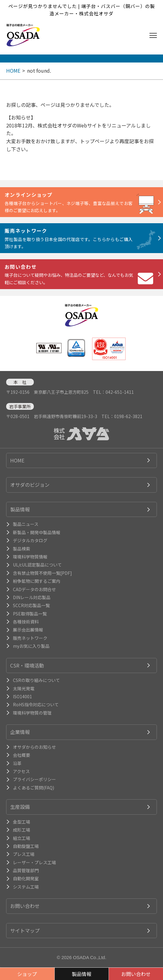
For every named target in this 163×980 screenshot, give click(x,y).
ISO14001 (22, 696)
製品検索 (22, 549)
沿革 (17, 763)
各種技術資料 (26, 622)
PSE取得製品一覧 (30, 614)
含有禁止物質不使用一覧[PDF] (42, 573)
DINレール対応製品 (32, 597)
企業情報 (20, 732)
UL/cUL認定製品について (37, 565)
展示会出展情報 (28, 630)
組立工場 (22, 838)
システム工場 (26, 887)
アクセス (21, 771)
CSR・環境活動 (27, 665)
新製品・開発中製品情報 (37, 532)
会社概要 (22, 755)
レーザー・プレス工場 (34, 862)
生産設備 (20, 807)
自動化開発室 (26, 878)
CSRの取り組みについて (36, 680)
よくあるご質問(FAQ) (34, 788)
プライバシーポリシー (34, 779)
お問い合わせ (25, 906)
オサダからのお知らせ (34, 747)
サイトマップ (25, 930)
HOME (13, 71)
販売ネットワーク (30, 638)
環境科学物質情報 (30, 557)
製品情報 (20, 509)
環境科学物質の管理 (32, 713)
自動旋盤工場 (26, 846)
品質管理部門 (26, 870)
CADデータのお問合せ (34, 589)
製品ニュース (26, 524)
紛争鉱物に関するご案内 (37, 581)
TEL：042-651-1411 (113, 392)
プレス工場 (24, 854)
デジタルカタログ (30, 540)
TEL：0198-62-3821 (122, 416)
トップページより (100, 141)
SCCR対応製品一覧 (31, 605)
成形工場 (22, 830)
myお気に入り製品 (31, 646)
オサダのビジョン (30, 485)
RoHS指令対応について (36, 704)
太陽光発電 (24, 688)
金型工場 (22, 822)
